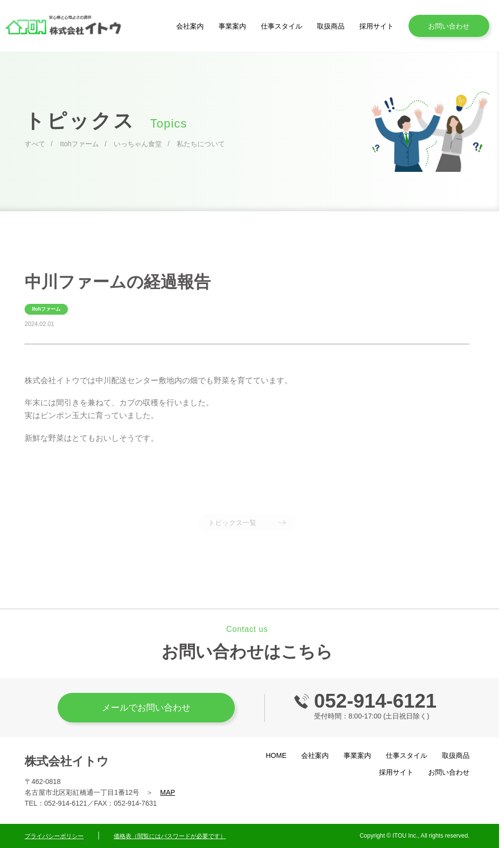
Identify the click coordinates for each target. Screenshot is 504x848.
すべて (35, 144)
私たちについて (201, 144)
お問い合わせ (449, 26)
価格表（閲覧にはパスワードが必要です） (170, 836)
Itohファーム (79, 144)
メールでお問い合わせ (146, 708)
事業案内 (232, 26)
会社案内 (190, 26)
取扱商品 (331, 26)
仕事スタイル (282, 26)
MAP (167, 792)
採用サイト (377, 26)
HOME (276, 755)
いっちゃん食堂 (138, 144)
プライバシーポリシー (54, 836)
